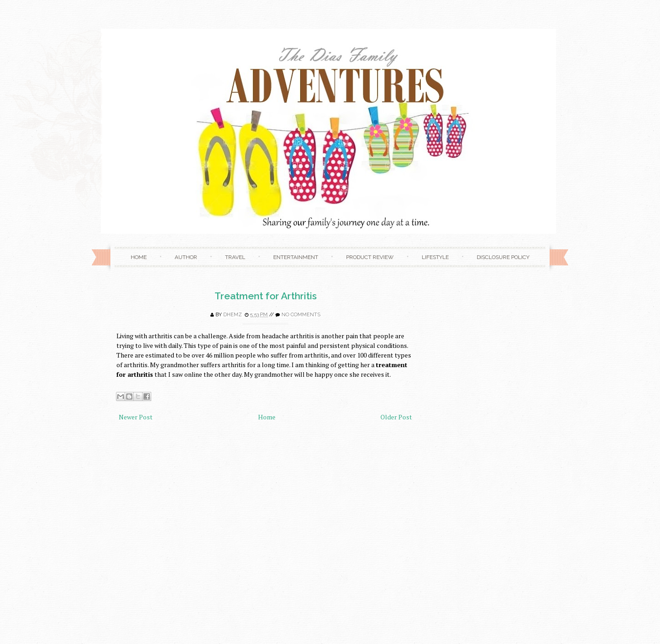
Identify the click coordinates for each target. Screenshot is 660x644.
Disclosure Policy (503, 257)
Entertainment (296, 257)
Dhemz (233, 315)
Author (186, 257)
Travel (235, 257)
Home (139, 257)
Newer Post (136, 417)
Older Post (396, 417)
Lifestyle (435, 257)
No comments (301, 315)
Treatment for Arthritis (266, 296)
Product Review (370, 257)
